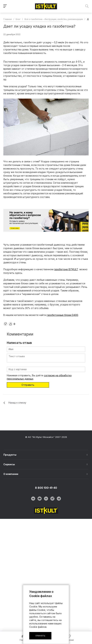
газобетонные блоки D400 (62, 315)
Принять (40, 636)
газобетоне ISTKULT (66, 269)
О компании (11, 474)
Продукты (10, 455)
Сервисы (9, 464)
